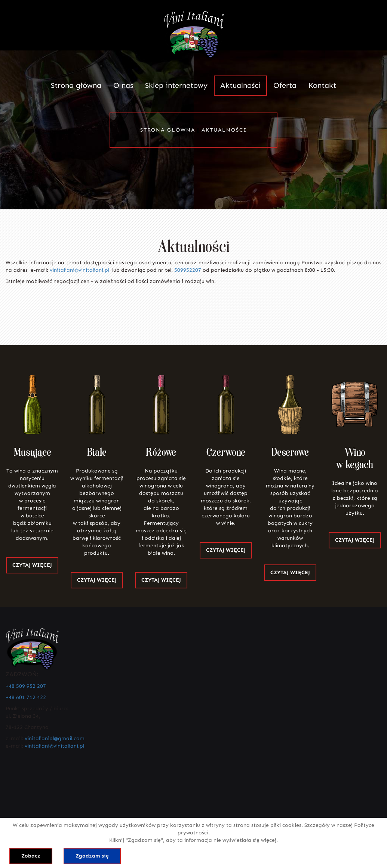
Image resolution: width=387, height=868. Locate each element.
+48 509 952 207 (26, 686)
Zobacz (31, 856)
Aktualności (240, 85)
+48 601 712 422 (26, 697)
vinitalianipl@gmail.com (55, 738)
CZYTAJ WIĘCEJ (32, 565)
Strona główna (76, 85)
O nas (123, 85)
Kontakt (322, 85)
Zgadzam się (92, 856)
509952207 (188, 270)
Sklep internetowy (176, 85)
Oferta (285, 85)
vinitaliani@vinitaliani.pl (79, 270)
